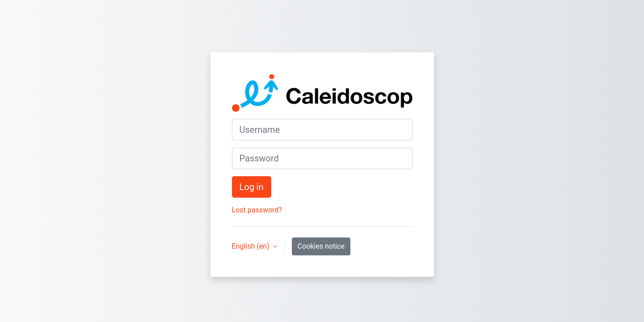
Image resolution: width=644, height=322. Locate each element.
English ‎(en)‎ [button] (252, 246)
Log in (252, 187)
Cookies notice (321, 246)
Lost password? (257, 210)
